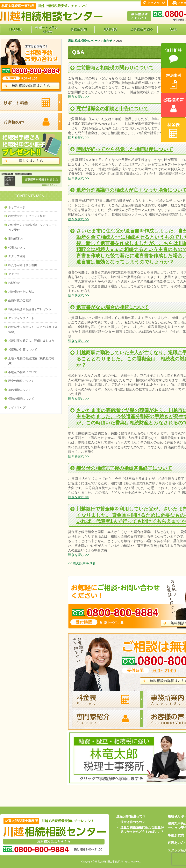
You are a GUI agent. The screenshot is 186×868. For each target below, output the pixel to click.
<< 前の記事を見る (82, 563)
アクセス (14, 274)
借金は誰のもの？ (133, 822)
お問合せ (14, 283)
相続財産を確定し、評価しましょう (31, 341)
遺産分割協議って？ (131, 816)
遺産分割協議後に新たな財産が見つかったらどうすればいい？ (142, 829)
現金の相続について (21, 381)
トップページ (17, 207)
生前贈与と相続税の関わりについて (115, 68)
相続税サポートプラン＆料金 (27, 216)
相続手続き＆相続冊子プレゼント (30, 309)
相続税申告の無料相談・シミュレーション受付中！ (33, 227)
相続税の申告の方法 (21, 292)
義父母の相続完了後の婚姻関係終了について (124, 468)
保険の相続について (21, 399)
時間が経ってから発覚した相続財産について (125, 149)
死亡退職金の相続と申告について (112, 108)
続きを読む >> (78, 97)
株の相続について (20, 390)
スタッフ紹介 (17, 256)
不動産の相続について (23, 372)
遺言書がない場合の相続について (113, 307)
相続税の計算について (23, 349)
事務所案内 (15, 239)
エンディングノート (21, 318)
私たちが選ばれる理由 (23, 265)
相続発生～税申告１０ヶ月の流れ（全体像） (33, 329)
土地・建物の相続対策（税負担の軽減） (31, 361)
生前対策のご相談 (20, 300)
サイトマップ (17, 407)
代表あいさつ (17, 248)
